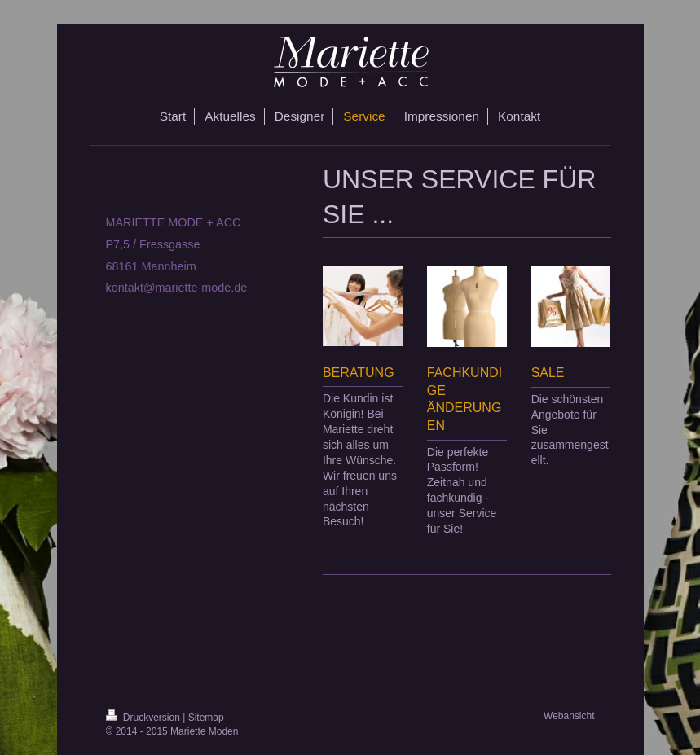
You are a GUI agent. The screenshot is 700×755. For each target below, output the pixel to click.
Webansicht (569, 716)
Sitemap (206, 718)
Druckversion (145, 718)
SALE (548, 373)
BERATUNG (359, 373)
